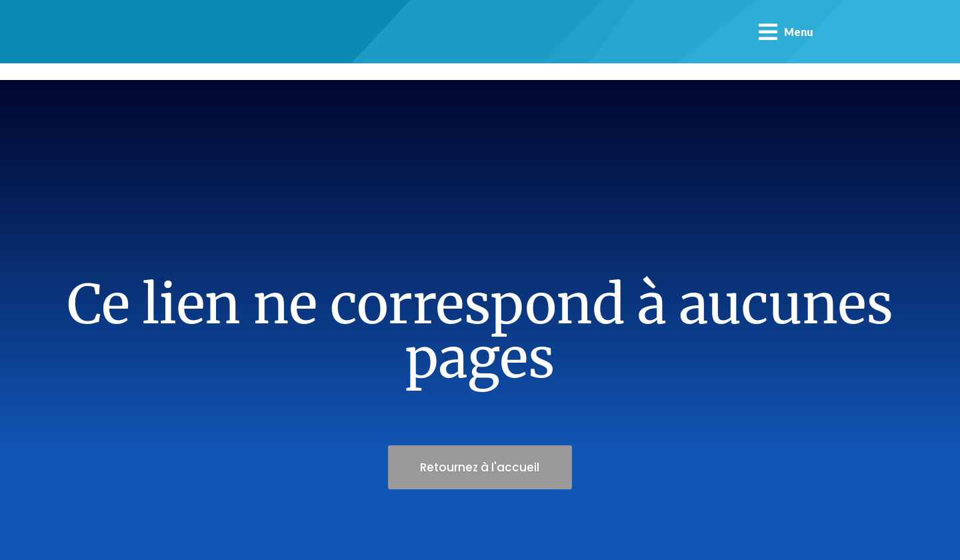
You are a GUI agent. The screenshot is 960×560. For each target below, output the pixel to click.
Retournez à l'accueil (480, 467)
